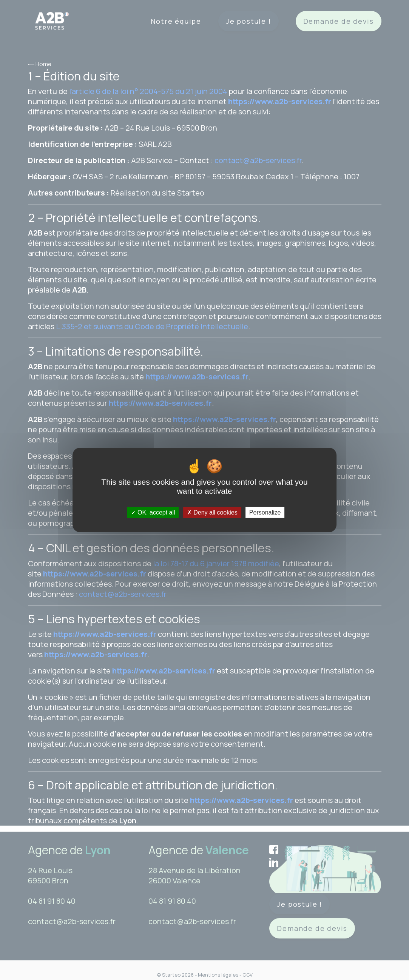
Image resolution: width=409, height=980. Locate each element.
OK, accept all (153, 512)
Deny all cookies (212, 512)
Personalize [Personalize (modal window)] (265, 512)
